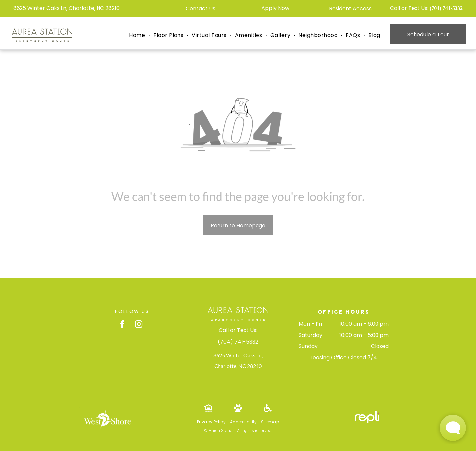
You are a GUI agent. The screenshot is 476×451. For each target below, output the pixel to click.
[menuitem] (138, 35)
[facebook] (122, 325)
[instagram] (139, 325)
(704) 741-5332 (446, 8)
